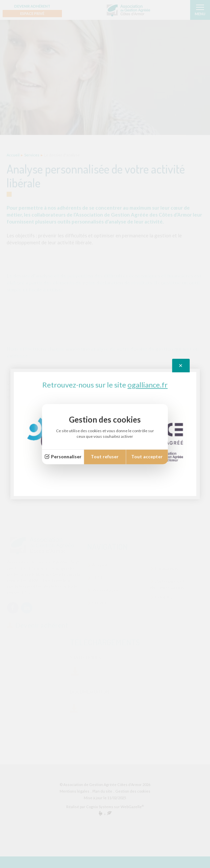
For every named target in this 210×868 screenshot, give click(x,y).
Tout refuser (105, 456)
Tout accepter (147, 456)
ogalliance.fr (148, 385)
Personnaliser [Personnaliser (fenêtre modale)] (66, 456)
